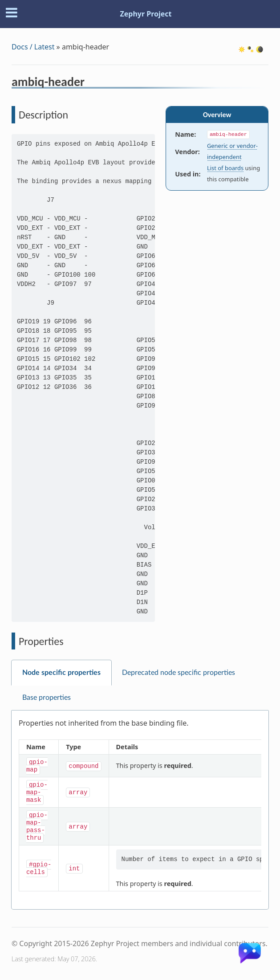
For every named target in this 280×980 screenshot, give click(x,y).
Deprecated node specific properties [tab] (179, 673)
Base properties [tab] (47, 698)
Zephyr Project (146, 14)
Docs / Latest (33, 47)
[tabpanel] (140, 810)
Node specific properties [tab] (61, 673)
